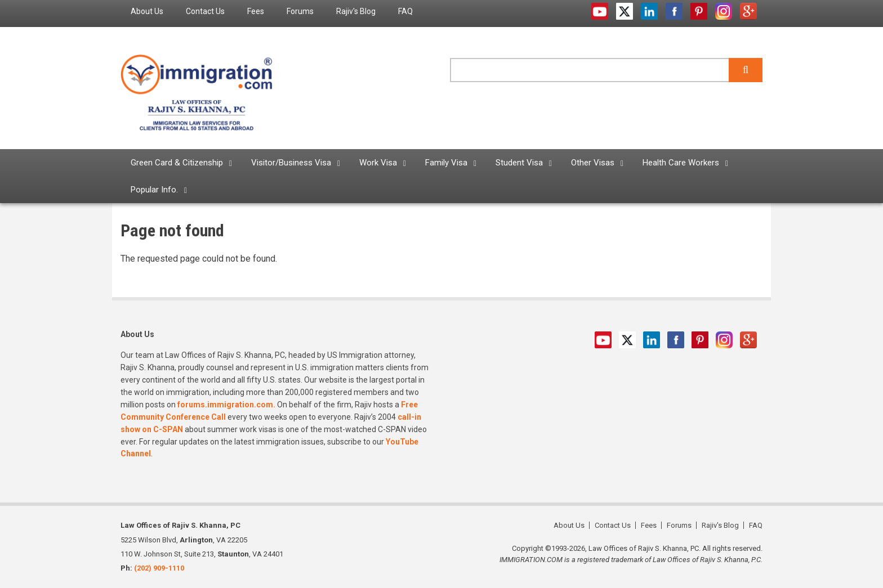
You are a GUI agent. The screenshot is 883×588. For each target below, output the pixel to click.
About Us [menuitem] (147, 11)
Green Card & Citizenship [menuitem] (177, 163)
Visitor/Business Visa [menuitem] (291, 163)
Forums (679, 525)
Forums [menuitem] (300, 11)
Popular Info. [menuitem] (154, 190)
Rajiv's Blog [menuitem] (356, 11)
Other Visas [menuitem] (593, 163)
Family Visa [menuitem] (446, 163)
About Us (569, 525)
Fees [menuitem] (256, 11)
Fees (649, 525)
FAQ (756, 525)
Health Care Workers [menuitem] (681, 163)
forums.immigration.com (225, 405)
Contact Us (613, 525)
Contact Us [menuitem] (205, 11)
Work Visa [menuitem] (378, 163)
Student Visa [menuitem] (519, 163)
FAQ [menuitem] (405, 11)
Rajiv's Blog (720, 525)
